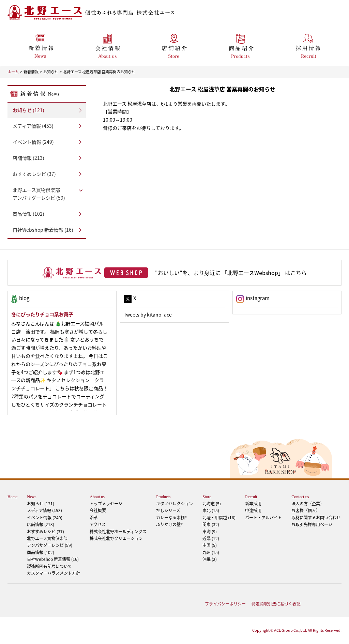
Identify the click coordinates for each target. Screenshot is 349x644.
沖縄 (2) (210, 559)
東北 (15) (211, 510)
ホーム (13, 72)
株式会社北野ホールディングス (118, 532)
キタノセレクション (174, 504)
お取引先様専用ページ (312, 524)
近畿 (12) (211, 538)
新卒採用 (253, 504)
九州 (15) (211, 552)
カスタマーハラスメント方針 (54, 573)
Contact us (300, 497)
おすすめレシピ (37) (34, 174)
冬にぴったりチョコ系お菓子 (42, 314)
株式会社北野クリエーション (116, 538)
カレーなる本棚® (171, 518)
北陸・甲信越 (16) (219, 518)
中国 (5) (210, 545)
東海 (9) (210, 532)
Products (163, 497)
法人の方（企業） (308, 504)
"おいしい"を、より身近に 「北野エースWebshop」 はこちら (231, 273)
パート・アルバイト (263, 518)
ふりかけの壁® (169, 524)
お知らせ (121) (28, 110)
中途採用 (253, 510)
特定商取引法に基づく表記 (276, 604)
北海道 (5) (212, 504)
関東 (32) (211, 524)
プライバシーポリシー (225, 604)
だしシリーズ (168, 510)
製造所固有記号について (49, 566)
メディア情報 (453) (33, 126)
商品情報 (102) (28, 214)
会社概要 (98, 510)
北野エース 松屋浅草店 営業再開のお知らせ (99, 72)
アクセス (98, 524)
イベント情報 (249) (33, 142)
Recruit (251, 497)
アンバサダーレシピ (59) (47, 194)
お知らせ (51, 72)
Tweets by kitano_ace (148, 315)
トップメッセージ (106, 504)
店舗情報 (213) (28, 158)
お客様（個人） (306, 510)
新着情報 (31, 72)
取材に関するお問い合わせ (316, 518)
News (32, 497)
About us (97, 497)
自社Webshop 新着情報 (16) (43, 230)
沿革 (94, 518)
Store (207, 497)
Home (12, 497)
